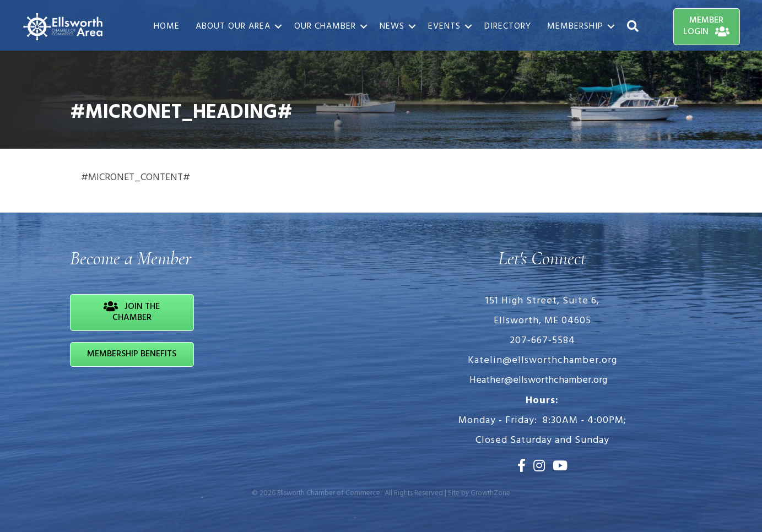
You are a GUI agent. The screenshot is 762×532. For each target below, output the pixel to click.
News (392, 26)
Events (444, 26)
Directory (508, 26)
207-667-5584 (542, 341)
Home (167, 26)
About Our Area (233, 26)
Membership (575, 26)
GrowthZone (490, 493)
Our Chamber (325, 26)
